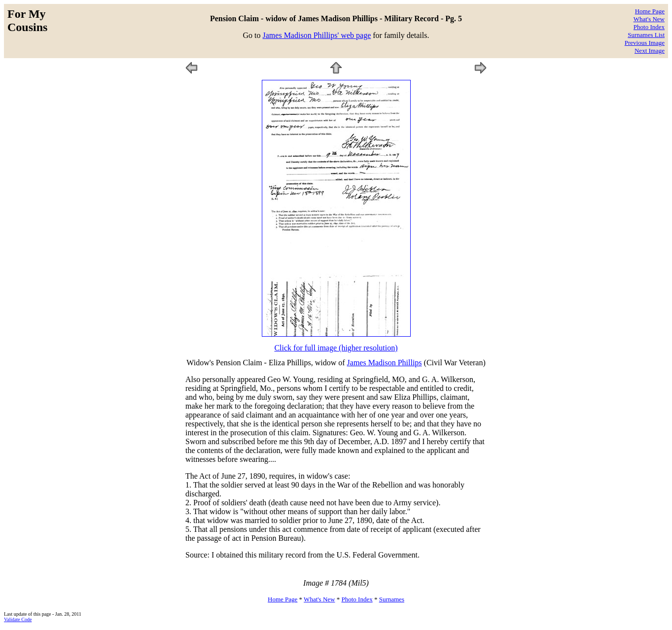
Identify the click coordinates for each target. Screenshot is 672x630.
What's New (649, 19)
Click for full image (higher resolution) (336, 348)
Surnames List (646, 35)
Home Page (650, 11)
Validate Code (18, 619)
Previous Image (645, 43)
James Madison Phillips (385, 363)
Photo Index (649, 27)
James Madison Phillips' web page (317, 35)
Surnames (392, 599)
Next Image (650, 51)
